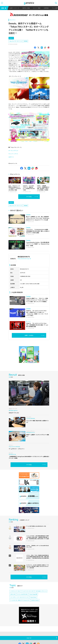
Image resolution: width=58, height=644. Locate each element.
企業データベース (14, 8)
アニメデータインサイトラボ (28, 591)
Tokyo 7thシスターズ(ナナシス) (16, 41)
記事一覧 (4, 8)
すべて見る (29, 197)
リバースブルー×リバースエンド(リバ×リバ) (19, 597)
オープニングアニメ (13, 151)
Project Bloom (33, 597)
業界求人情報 (26, 8)
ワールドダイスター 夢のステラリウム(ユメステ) (20, 600)
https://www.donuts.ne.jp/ (24, 259)
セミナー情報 (37, 8)
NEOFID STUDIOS (35, 600)
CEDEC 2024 (13, 594)
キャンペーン (12, 20)
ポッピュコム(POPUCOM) (22, 594)
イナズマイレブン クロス (15, 591)
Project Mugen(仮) (33, 594)
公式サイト (11, 157)
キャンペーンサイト (13, 154)
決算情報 (46, 8)
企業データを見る (29, 335)
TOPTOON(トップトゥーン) (41, 591)
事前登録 (26, 41)
